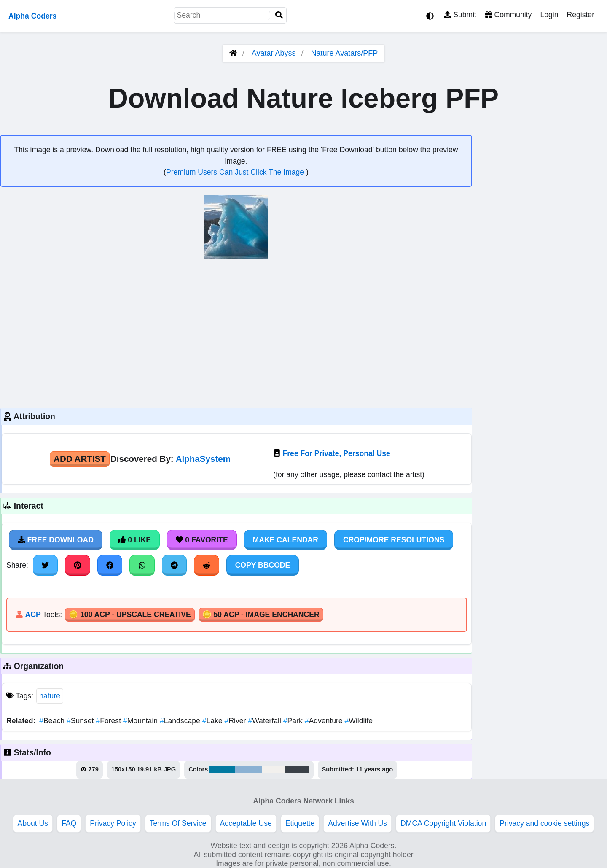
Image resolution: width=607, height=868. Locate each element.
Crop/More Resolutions (394, 540)
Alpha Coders (32, 16)
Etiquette (300, 823)
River (236, 721)
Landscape (181, 721)
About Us (33, 823)
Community (508, 15)
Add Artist (80, 459)
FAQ (69, 823)
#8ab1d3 (248, 769)
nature (50, 696)
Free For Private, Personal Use (337, 453)
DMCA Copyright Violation (443, 823)
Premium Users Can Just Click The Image (236, 172)
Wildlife (359, 721)
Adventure (325, 721)
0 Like (135, 540)
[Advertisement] (236, 332)
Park (294, 721)
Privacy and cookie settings (544, 823)
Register (580, 15)
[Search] (279, 15)
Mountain (141, 721)
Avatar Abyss (274, 53)
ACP (33, 615)
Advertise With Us (357, 823)
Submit (460, 15)
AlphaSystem (203, 459)
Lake (214, 721)
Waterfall (265, 721)
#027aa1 (222, 769)
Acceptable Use (246, 823)
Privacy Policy (113, 823)
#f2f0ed (273, 769)
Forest (109, 721)
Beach (53, 721)
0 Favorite (202, 540)
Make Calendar (286, 540)
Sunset (81, 721)
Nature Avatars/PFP (345, 53)
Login (549, 15)
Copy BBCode (263, 565)
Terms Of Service (178, 823)
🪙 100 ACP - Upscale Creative (130, 615)
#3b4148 (297, 769)
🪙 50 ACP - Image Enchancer (261, 615)
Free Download (56, 540)
